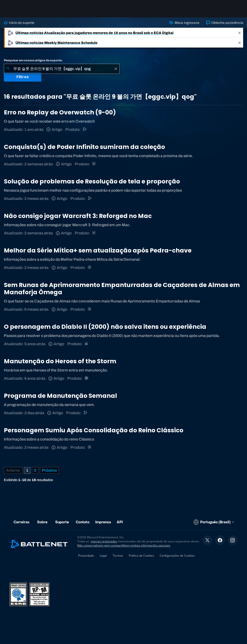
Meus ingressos (184, 23)
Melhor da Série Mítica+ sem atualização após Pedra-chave (98, 250)
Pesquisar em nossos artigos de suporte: (33, 60)
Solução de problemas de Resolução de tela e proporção (92, 181)
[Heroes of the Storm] (87, 378)
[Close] (240, 33)
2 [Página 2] (35, 470)
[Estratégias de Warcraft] (94, 233)
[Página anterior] (13, 470)
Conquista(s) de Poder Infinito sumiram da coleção (84, 147)
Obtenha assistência (225, 23)
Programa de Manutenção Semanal (60, 396)
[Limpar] (116, 69)
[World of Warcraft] (94, 164)
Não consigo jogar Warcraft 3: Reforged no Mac (78, 216)
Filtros (23, 77)
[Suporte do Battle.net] (85, 129)
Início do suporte (19, 23)
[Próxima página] (49, 470)
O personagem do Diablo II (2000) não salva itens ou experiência (105, 327)
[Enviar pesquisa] (8, 69)
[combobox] (62, 69)
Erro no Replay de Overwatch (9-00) (60, 112)
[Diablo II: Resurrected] (87, 344)
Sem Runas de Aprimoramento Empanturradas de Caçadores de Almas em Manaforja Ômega (122, 289)
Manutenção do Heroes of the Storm (60, 361)
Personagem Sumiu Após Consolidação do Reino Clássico (94, 430)
